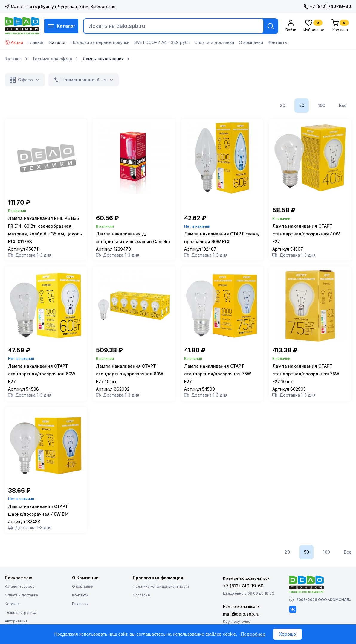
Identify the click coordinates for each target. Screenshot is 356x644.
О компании (251, 42)
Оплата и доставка (214, 42)
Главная (36, 42)
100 (322, 105)
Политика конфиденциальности (161, 597)
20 (282, 105)
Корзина (12, 614)
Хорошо (287, 634)
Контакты (278, 42)
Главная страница (21, 623)
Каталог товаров (20, 597)
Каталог (61, 26)
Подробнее (253, 634)
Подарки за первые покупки (100, 42)
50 (302, 105)
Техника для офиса (52, 59)
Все (343, 105)
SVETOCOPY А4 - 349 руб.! (162, 42)
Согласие (141, 606)
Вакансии (80, 614)
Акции (14, 42)
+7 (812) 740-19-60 (327, 6)
